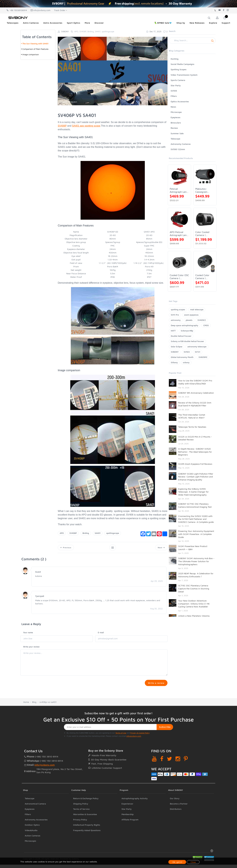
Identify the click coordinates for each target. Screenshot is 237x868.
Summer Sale (177, 133)
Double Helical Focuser (181, 336)
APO (62, 533)
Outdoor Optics (32, 840)
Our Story (175, 814)
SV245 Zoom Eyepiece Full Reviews (195, 464)
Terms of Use (121, 748)
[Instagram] (178, 774)
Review (174, 128)
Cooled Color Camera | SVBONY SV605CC (202, 277)
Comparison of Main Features (35, 49)
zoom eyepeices (191, 315)
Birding (86, 533)
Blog (34, 717)
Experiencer (127, 819)
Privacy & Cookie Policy (140, 748)
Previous (66, 548)
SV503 (187, 352)
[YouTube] (154, 774)
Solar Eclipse (177, 347)
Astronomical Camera (35, 819)
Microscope (176, 112)
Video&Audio (31, 846)
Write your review (31, 647)
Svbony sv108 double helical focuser (187, 341)
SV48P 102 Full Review (189, 667)
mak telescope (197, 310)
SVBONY (175, 352)
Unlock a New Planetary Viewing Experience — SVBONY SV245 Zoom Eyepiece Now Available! (196, 619)
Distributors (176, 824)
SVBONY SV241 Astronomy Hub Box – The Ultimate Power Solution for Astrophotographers (196, 561)
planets (189, 320)
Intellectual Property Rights (87, 840)
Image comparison (31, 54)
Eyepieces (175, 117)
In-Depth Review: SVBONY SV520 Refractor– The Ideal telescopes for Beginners (195, 452)
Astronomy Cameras (181, 144)
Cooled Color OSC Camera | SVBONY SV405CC (179, 277)
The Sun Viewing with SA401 (35, 44)
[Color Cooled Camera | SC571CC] (205, 219)
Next (161, 548)
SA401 (98, 533)
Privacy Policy (80, 835)
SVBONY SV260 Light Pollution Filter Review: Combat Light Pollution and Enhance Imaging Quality (196, 477)
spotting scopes (178, 310)
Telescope (175, 139)
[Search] (192, 41)
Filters (174, 96)
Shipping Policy (81, 819)
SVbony (174, 362)
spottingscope (113, 533)
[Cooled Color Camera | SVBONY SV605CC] (205, 263)
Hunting (175, 59)
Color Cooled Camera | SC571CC (202, 234)
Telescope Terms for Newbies (192, 427)
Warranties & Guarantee (85, 830)
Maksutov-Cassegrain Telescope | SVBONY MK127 (204, 190)
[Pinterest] (186, 774)
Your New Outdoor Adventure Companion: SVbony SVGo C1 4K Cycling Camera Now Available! (194, 604)
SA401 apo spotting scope (86, 126)
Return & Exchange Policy (86, 814)
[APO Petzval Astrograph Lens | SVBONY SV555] (179, 219)
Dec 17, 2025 (154, 31)
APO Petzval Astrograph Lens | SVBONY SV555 (179, 234)
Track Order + (61, 10)
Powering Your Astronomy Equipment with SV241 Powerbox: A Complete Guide (196, 534)
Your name (28, 633)
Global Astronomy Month (182, 357)
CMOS (206, 325)
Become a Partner (179, 819)
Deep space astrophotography (184, 325)
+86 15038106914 (17, 10)
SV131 (198, 352)
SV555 (174, 91)
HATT (173, 331)
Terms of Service (81, 824)
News (173, 107)
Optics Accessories (180, 101)
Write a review (156, 684)
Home (26, 717)
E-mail (101, 633)
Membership (128, 830)
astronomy (176, 320)
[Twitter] (170, 774)
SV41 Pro (175, 315)
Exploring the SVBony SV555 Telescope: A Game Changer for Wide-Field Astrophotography (193, 492)
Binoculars (176, 123)
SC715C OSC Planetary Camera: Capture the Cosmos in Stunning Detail (194, 588)
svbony (186, 362)
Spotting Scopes (179, 69)
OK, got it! (177, 862)
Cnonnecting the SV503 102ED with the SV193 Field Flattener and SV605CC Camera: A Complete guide (196, 519)
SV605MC (203, 357)
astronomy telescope (197, 347)
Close (193, 862)
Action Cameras (32, 851)
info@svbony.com (41, 10)
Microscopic (31, 856)
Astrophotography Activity (135, 814)
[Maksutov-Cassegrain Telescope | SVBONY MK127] (205, 176)
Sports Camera (178, 80)
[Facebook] (162, 774)
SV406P (62, 126)
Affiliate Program (130, 835)
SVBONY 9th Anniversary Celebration (196, 393)
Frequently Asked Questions (87, 846)
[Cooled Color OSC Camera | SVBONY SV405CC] (179, 263)
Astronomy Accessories (36, 835)
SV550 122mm (178, 149)
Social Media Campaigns (182, 64)
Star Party (176, 85)
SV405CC (202, 320)
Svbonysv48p (187, 331)
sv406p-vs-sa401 (48, 717)
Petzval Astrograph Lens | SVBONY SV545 (179, 190)
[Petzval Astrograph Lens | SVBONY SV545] (179, 176)
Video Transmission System (184, 75)
